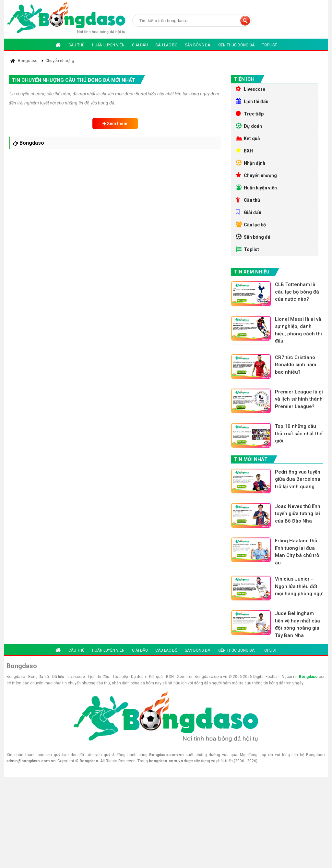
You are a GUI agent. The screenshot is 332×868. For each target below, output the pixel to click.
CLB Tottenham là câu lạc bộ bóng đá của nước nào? (297, 292)
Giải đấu (140, 45)
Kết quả (248, 138)
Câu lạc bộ (166, 45)
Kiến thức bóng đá (236, 45)
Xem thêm (115, 123)
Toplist (269, 45)
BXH (244, 151)
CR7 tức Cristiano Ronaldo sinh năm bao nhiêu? (296, 365)
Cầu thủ (77, 45)
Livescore (250, 89)
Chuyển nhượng (256, 175)
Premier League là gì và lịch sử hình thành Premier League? (299, 399)
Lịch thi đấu (252, 101)
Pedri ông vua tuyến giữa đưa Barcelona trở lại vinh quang (298, 479)
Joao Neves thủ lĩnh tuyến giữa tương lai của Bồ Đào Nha (298, 514)
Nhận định (250, 163)
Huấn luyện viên (108, 45)
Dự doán (249, 126)
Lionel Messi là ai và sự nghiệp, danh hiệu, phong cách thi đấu (298, 330)
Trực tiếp (250, 114)
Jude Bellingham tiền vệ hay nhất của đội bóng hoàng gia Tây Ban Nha (297, 624)
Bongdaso (308, 677)
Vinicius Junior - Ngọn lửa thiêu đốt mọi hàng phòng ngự (299, 586)
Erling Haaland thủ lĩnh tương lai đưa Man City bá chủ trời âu (298, 552)
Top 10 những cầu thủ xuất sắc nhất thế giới (299, 434)
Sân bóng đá (197, 45)
